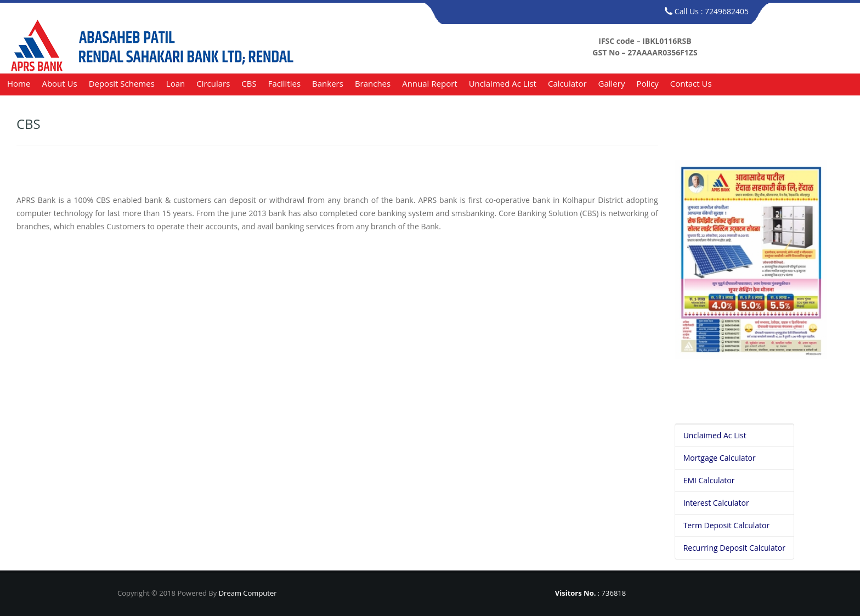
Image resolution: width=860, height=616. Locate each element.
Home (19, 83)
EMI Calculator (709, 480)
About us (59, 83)
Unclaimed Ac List (503, 83)
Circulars (213, 83)
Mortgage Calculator (720, 458)
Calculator (567, 83)
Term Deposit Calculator (727, 525)
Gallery (612, 83)
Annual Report (429, 83)
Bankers (328, 83)
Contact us (691, 83)
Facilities (284, 83)
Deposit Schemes (122, 83)
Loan (176, 83)
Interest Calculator (716, 503)
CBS (249, 83)
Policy (647, 83)
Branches (373, 83)
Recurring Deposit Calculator (734, 548)
